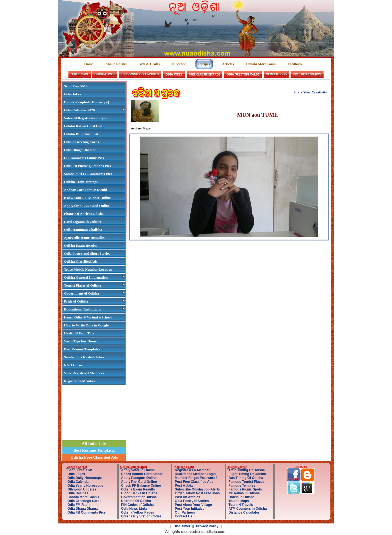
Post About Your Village (193, 505)
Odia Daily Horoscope (85, 478)
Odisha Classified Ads (81, 261)
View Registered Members (84, 373)
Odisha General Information (94, 277)
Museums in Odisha (244, 493)
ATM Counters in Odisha (248, 509)
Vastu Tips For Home (80, 341)
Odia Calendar (78, 482)
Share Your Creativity (310, 92)
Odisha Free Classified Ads (94, 457)
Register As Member (80, 381)
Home (89, 64)
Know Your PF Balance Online (87, 198)
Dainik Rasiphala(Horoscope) (87, 102)
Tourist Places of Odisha (94, 285)
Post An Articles (187, 497)
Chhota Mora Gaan (261, 64)
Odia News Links (134, 509)
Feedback (295, 64)
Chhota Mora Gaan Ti (84, 497)
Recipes (204, 64)
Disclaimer (182, 526)
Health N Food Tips (79, 333)
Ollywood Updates (82, 489)
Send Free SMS (76, 86)
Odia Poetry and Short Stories (87, 253)
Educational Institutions (94, 309)
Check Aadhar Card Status (142, 474)
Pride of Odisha (94, 301)
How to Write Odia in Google (86, 325)
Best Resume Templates (82, 349)
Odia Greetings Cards (84, 501)
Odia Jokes (73, 94)
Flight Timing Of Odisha (247, 474)
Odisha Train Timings (81, 182)
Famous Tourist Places (246, 482)
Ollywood (179, 64)
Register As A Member (192, 470)
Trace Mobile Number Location (88, 269)
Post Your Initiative (190, 509)
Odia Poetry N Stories (192, 501)
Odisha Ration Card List (83, 126)
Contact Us (183, 516)
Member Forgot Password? (196, 478)
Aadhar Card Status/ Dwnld (85, 190)
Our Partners (185, 512)
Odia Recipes (78, 493)
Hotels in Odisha (241, 497)
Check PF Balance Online (141, 486)
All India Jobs (94, 443)
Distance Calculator (244, 512)
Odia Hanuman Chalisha (83, 230)
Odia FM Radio (79, 505)
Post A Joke (184, 486)
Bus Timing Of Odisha (246, 478)
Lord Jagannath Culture (83, 222)
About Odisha (116, 64)
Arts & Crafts (149, 64)
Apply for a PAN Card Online (87, 206)
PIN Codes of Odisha (138, 505)
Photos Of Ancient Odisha (84, 214)
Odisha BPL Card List (81, 134)
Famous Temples (242, 486)
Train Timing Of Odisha (247, 470)
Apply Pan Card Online (139, 482)
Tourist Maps (239, 501)
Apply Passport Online (139, 478)
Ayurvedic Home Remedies (85, 238)
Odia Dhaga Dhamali (80, 150)
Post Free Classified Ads (194, 482)
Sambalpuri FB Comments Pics (88, 174)
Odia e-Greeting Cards (82, 142)
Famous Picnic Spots (245, 489)
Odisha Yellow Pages (138, 512)
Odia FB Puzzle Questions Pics (87, 166)
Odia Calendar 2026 (94, 110)
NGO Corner (74, 365)
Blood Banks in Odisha (139, 493)
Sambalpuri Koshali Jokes (84, 357)
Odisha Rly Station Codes (141, 516)
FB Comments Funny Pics (84, 158)
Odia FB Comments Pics (86, 512)
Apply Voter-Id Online (138, 470)
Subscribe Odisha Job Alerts (197, 489)
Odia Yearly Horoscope (85, 486)
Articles (228, 64)
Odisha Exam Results (80, 246)
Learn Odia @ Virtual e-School (88, 317)
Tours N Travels (241, 505)
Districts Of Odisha (136, 501)
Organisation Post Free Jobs (197, 493)
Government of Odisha (94, 293)
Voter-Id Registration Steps (85, 118)
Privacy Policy (207, 526)
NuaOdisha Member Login (195, 474)
